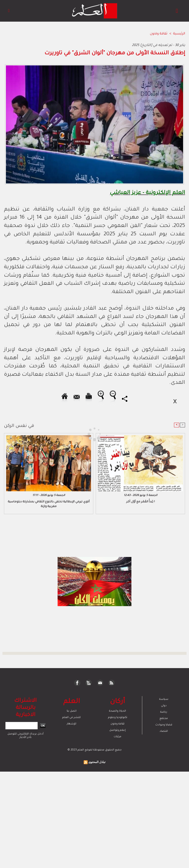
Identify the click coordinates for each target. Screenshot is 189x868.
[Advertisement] (46, 434)
